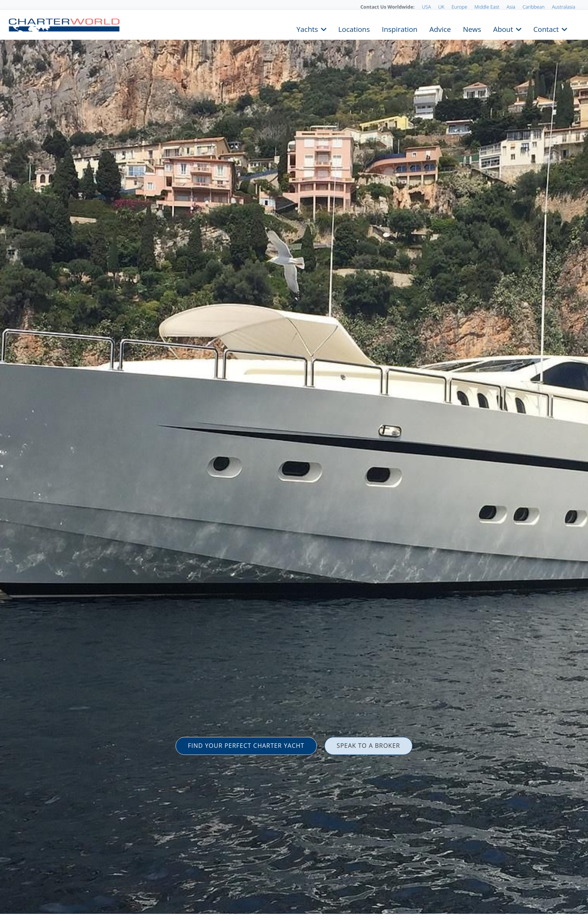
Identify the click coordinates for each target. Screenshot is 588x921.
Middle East (487, 7)
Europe (459, 7)
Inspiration (400, 28)
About (503, 28)
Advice (440, 28)
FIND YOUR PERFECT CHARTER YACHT (246, 746)
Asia (511, 7)
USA (426, 7)
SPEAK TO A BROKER (368, 746)
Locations (354, 28)
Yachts (307, 28)
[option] (294, 460)
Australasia (564, 7)
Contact (546, 28)
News (472, 28)
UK (441, 7)
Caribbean (533, 7)
